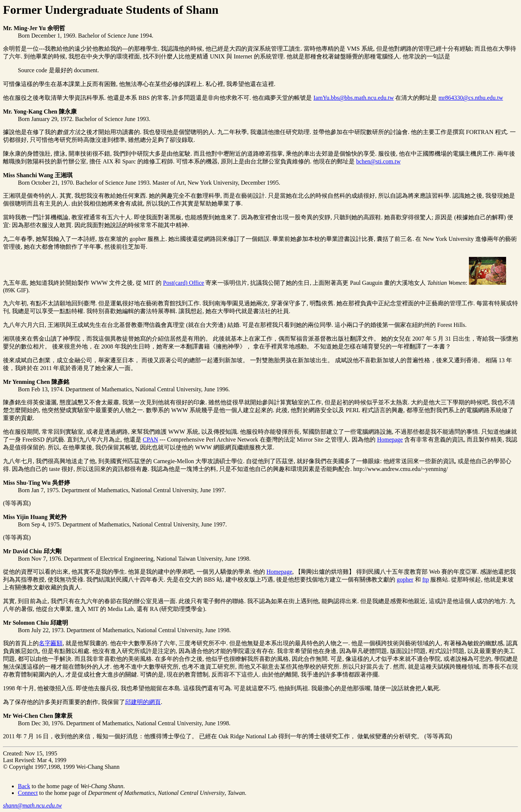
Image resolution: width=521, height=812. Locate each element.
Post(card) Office (183, 283)
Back (24, 786)
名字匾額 (51, 643)
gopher (405, 579)
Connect (28, 793)
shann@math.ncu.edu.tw (32, 805)
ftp (426, 579)
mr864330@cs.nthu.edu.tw (471, 98)
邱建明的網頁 (143, 702)
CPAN (151, 440)
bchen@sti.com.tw (378, 161)
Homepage (390, 440)
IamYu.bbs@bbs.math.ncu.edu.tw (354, 98)
